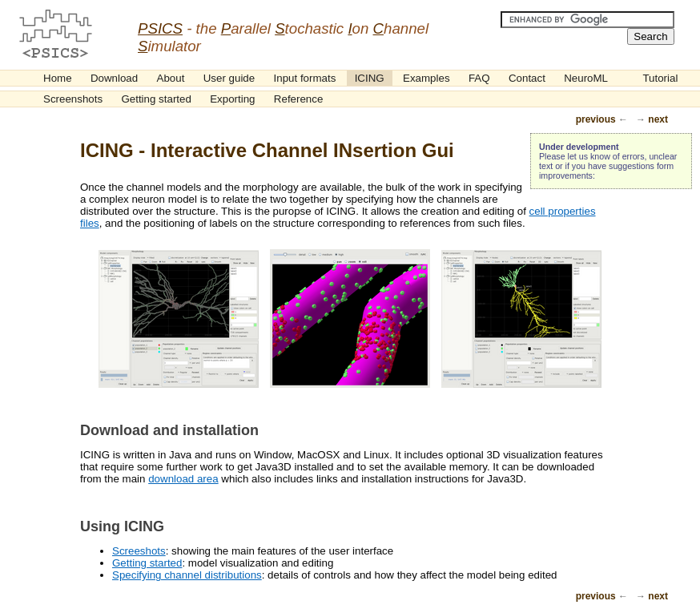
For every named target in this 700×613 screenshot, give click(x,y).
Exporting (232, 99)
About (171, 78)
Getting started (156, 99)
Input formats (305, 78)
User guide (229, 78)
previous (596, 119)
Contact (527, 78)
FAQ (479, 78)
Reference (299, 99)
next (658, 119)
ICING (370, 78)
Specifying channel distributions (187, 575)
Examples (426, 78)
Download (114, 78)
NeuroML (586, 78)
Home (58, 78)
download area (183, 479)
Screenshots (73, 99)
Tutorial (660, 78)
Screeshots (139, 551)
